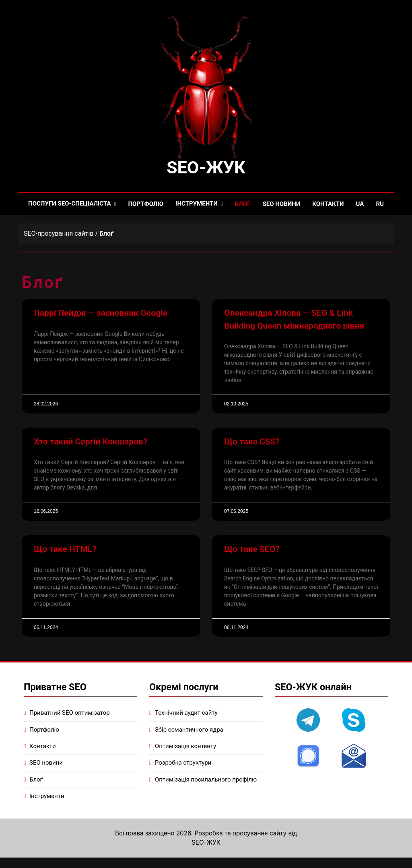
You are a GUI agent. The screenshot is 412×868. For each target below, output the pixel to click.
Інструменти (197, 204)
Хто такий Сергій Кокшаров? (91, 442)
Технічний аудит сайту (186, 714)
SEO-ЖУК (206, 168)
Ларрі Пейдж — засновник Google (101, 314)
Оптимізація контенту (185, 747)
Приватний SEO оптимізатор (70, 714)
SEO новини (281, 205)
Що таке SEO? (252, 550)
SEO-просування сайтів (59, 234)
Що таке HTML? (65, 550)
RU (380, 205)
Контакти (328, 205)
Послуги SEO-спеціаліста (69, 204)
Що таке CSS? (252, 442)
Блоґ (243, 205)
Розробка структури (183, 763)
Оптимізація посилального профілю (206, 780)
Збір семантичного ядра (189, 730)
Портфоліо (146, 205)
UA (360, 205)
